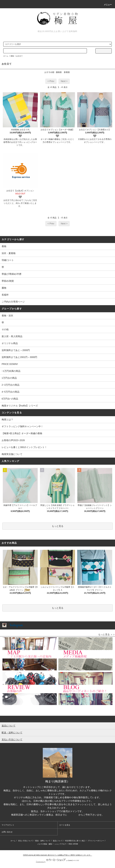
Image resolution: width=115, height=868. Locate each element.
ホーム (6, 56)
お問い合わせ (7, 832)
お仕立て (19, 56)
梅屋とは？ (7, 419)
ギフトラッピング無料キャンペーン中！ (22, 426)
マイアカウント (8, 825)
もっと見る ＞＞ (107, 634)
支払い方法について (26, 841)
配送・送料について (43, 841)
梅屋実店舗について (12, 454)
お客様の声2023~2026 (13, 440)
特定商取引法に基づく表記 (75, 841)
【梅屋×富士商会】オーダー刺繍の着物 (22, 433)
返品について (58, 841)
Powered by (57, 862)
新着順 (67, 72)
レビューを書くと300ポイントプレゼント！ (24, 447)
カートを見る (65, 825)
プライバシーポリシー (96, 841)
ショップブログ (60, 844)
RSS (70, 844)
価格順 (59, 72)
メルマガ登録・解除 (45, 844)
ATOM (76, 844)
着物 (12, 56)
